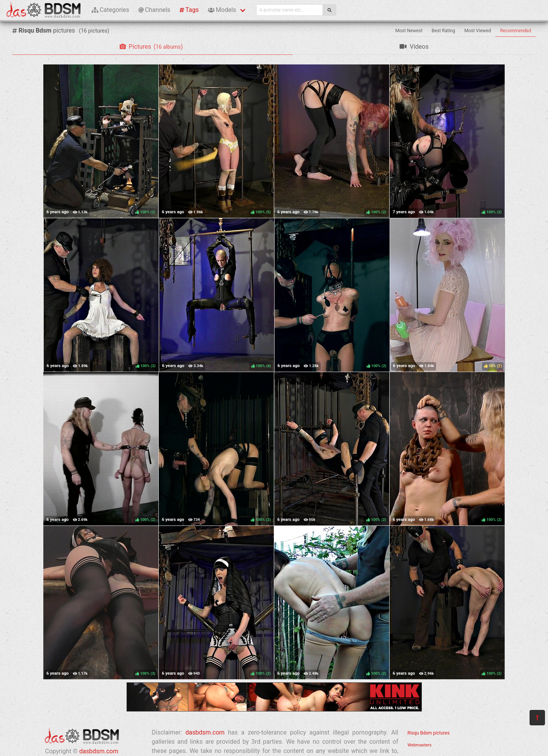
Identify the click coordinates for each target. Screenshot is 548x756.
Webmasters (420, 745)
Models (222, 10)
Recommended (516, 31)
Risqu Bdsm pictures (429, 733)
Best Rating (444, 31)
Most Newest (409, 31)
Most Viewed (478, 31)
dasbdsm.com (99, 751)
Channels (154, 10)
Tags (189, 10)
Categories (110, 10)
